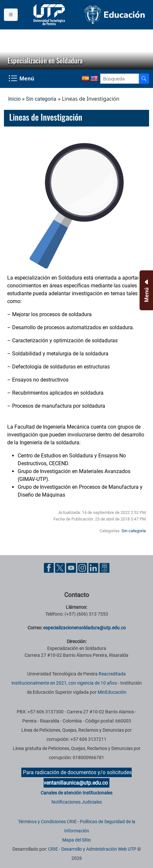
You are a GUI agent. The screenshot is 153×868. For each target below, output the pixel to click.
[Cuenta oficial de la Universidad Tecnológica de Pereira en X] (61, 567)
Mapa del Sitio (76, 840)
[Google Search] (120, 79)
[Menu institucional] (11, 15)
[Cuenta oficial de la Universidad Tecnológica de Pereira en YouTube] (72, 567)
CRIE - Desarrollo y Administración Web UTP (92, 849)
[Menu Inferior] (146, 290)
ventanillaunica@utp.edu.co (76, 783)
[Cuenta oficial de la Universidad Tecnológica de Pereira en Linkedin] (94, 567)
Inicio (14, 99)
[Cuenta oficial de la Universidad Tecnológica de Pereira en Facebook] (49, 567)
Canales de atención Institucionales (76, 793)
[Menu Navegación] (22, 79)
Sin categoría (41, 99)
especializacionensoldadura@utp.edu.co (85, 628)
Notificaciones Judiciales (77, 802)
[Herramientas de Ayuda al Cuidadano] (105, 567)
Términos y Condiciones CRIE (47, 822)
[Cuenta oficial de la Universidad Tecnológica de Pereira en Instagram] (83, 567)
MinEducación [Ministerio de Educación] (112, 692)
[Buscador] (144, 79)
